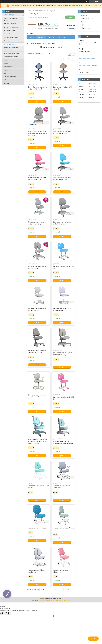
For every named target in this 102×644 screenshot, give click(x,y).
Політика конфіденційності (63, 600)
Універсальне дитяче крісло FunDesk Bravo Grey (37, 223)
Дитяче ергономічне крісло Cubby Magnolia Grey (37, 352)
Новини (6, 63)
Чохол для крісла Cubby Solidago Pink (61, 571)
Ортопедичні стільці (10, 44)
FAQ (5, 80)
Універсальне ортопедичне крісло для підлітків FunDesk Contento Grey (37, 133)
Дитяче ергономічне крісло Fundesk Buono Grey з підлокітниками (37, 397)
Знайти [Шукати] (70, 17)
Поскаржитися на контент (46, 600)
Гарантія (51, 37)
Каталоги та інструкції (10, 77)
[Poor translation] (8, 613)
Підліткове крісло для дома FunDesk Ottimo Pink (37, 179)
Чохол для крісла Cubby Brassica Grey (36, 571)
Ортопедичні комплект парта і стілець (11, 49)
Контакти (6, 83)
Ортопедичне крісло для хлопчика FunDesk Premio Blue (63, 442)
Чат (93, 639)
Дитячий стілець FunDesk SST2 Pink (63, 398)
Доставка (61, 37)
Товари (41, 37)
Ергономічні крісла (10, 30)
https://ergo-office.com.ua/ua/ (88, 66)
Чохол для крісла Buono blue (37, 528)
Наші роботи (8, 67)
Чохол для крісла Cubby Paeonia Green (63, 529)
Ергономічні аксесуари (11, 27)
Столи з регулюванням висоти (11, 19)
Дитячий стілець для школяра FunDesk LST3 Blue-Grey (38, 88)
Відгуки (6, 70)
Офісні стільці (8, 34)
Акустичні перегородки (11, 37)
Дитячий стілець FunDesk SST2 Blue (63, 267)
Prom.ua (61, 599)
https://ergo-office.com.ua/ (87, 59)
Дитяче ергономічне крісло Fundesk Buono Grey (37, 309)
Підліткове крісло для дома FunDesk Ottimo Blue (62, 179)
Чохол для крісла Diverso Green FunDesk (38, 487)
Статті (5, 60)
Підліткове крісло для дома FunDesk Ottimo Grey (62, 132)
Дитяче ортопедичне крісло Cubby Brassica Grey (62, 354)
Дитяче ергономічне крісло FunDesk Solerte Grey (37, 267)
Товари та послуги (35, 43)
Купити (37, 101)
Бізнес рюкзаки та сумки (11, 57)
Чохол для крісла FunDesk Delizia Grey (61, 487)
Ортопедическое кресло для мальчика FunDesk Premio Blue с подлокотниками (39, 441)
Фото (5, 73)
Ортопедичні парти (10, 41)
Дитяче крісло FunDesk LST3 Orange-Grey (62, 88)
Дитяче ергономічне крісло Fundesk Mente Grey (62, 309)
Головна (31, 37)
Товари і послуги (9, 15)
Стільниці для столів (10, 24)
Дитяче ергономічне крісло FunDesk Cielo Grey (62, 223)
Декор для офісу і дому (12, 53)
